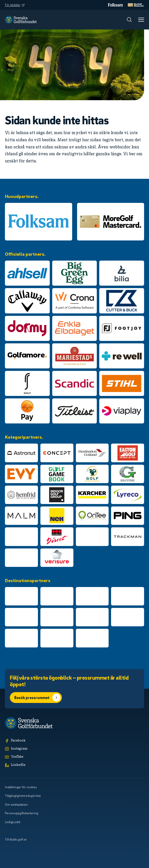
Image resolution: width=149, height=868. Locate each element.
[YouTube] (74, 757)
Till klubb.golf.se (16, 839)
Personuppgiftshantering (22, 813)
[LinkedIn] (74, 765)
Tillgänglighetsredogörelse (23, 796)
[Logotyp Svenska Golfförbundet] (21, 20)
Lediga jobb (13, 822)
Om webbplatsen (16, 804)
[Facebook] (74, 741)
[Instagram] (74, 749)
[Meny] (141, 20)
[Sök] (129, 20)
